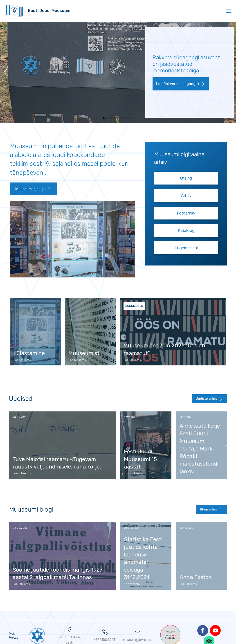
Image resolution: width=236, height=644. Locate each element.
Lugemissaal (186, 248)
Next (108, 239)
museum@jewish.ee (138, 640)
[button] (181, 84)
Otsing (186, 178)
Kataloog (186, 230)
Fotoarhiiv (186, 213)
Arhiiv (186, 195)
